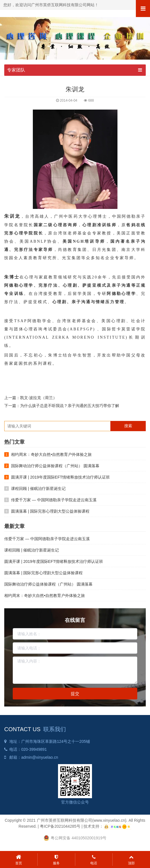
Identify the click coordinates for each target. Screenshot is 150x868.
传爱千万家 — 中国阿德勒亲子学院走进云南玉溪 (54, 500)
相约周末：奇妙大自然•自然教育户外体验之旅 (51, 454)
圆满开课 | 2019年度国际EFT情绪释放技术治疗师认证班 (60, 477)
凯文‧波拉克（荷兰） (38, 398)
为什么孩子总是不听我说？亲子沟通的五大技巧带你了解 (70, 406)
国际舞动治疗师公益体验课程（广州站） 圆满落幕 (55, 466)
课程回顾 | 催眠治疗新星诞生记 (38, 488)
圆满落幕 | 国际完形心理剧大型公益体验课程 (50, 511)
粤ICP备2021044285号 (60, 826)
